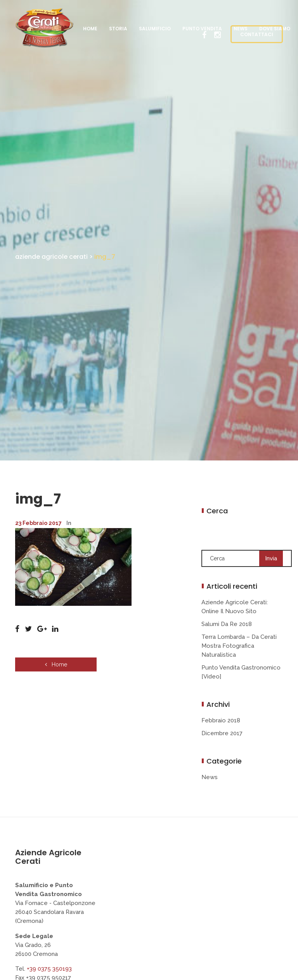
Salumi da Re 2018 (227, 624)
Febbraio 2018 (221, 720)
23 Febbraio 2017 (38, 523)
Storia (118, 29)
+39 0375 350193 (49, 969)
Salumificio (155, 29)
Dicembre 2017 (222, 733)
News (210, 777)
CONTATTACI (257, 34)
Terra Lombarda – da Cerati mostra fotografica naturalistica (239, 646)
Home (90, 29)
